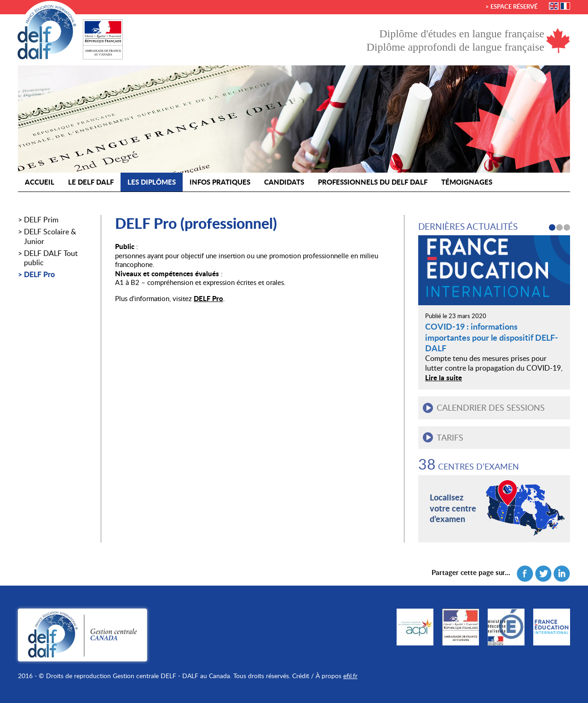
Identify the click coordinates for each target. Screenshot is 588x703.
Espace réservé (514, 6)
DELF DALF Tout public (51, 258)
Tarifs (450, 437)
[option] (494, 312)
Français (565, 6)
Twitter (543, 574)
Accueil (40, 182)
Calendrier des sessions (491, 407)
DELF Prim (41, 220)
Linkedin (562, 574)
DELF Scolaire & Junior (50, 237)
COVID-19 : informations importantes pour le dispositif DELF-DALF (492, 337)
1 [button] (552, 227)
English (554, 6)
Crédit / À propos (317, 676)
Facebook (525, 574)
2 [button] (559, 227)
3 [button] (567, 227)
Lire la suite (444, 378)
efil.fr (350, 676)
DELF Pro (39, 275)
